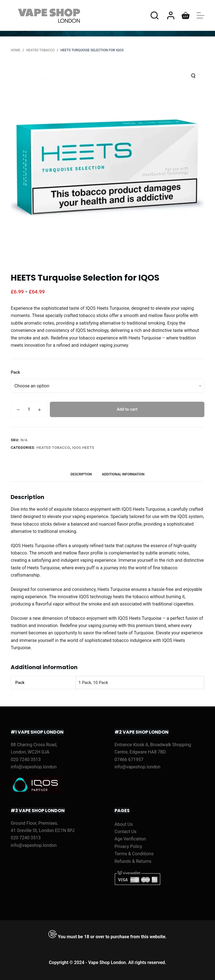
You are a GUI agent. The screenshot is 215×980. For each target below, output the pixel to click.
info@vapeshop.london (34, 767)
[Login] (171, 15)
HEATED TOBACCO (53, 448)
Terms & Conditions (134, 854)
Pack (15, 372)
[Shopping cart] (186, 15)
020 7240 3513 (26, 760)
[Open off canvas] (200, 15)
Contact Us (126, 832)
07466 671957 (129, 760)
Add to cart (127, 409)
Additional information (123, 474)
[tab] (81, 474)
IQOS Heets (83, 448)
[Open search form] (155, 15)
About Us (124, 824)
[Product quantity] (29, 409)
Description (81, 474)
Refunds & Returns (133, 861)
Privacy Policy (128, 846)
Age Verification (130, 839)
